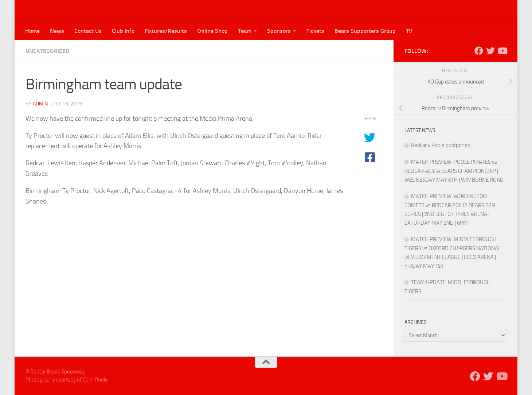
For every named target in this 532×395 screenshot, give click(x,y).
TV (409, 31)
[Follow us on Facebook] (479, 51)
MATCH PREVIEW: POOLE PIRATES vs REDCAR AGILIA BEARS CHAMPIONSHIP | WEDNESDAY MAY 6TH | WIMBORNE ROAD (454, 171)
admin (40, 104)
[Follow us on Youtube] (502, 51)
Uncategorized (47, 51)
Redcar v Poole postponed (441, 145)
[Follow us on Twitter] (490, 51)
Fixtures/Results (166, 31)
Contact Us (88, 31)
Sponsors (279, 31)
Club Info (123, 31)
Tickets (315, 31)
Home (32, 31)
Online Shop (212, 31)
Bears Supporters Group (365, 31)
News (57, 31)
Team (245, 31)
